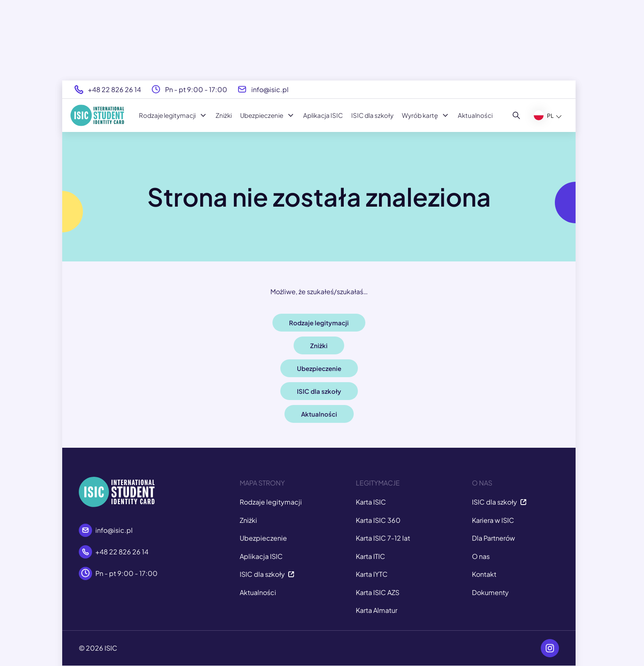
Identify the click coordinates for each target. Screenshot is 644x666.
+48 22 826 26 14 (114, 89)
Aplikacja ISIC (323, 115)
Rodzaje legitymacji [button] (319, 323)
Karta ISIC (371, 502)
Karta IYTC (372, 574)
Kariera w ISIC (493, 520)
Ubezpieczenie (267, 115)
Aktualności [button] (319, 414)
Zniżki (224, 115)
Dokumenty (490, 592)
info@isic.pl (270, 89)
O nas (481, 556)
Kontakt (484, 574)
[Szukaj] (516, 115)
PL (544, 115)
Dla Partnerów (493, 538)
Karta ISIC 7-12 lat (383, 538)
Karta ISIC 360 (378, 520)
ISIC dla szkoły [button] (319, 391)
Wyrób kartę (426, 115)
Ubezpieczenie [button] (319, 368)
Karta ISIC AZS (378, 592)
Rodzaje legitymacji (173, 115)
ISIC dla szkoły (372, 115)
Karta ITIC (371, 556)
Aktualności (475, 115)
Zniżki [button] (319, 345)
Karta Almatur (377, 610)
